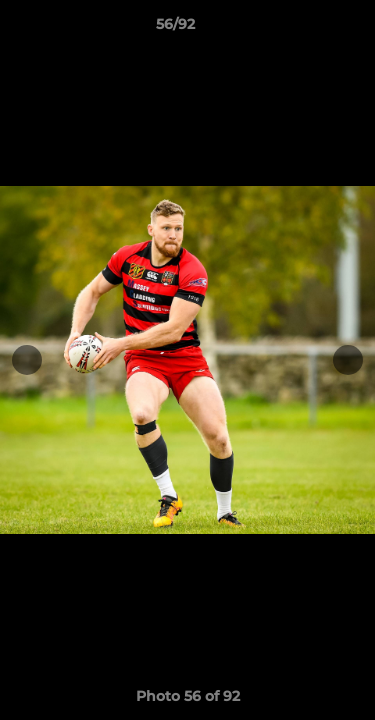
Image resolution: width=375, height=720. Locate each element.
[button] (303, 29)
